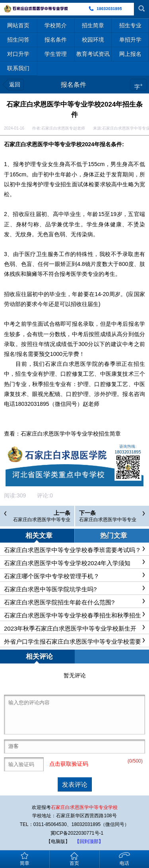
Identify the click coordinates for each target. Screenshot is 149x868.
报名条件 (74, 85)
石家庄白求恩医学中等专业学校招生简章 (71, 434)
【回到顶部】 (89, 841)
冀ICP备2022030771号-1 (77, 833)
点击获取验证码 (69, 764)
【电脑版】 (58, 841)
